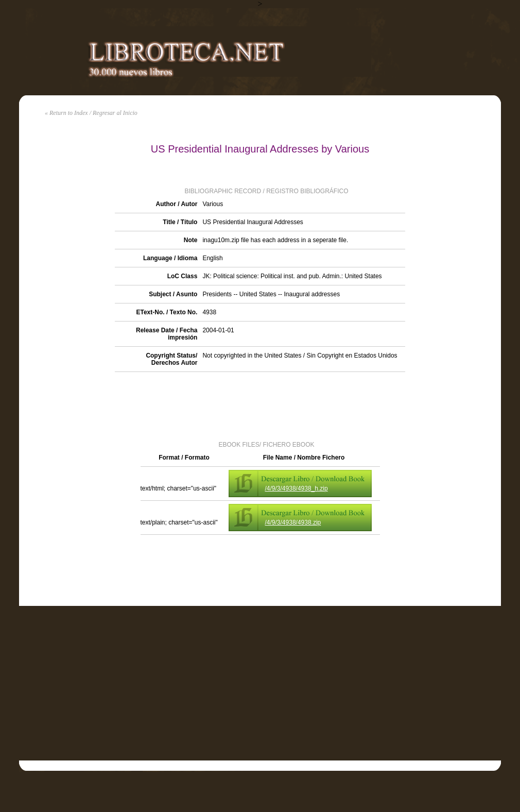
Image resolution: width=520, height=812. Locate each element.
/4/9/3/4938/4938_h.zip (297, 488)
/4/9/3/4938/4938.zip (293, 522)
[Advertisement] (260, 405)
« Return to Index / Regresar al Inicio (91, 113)
